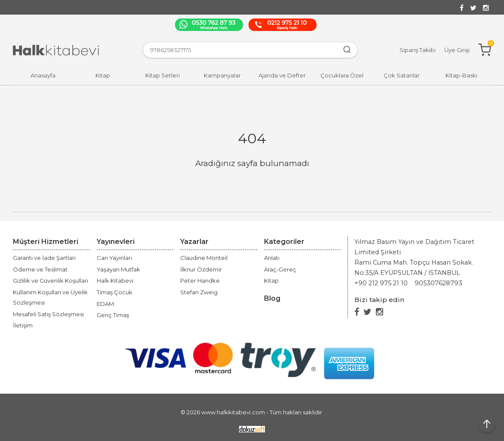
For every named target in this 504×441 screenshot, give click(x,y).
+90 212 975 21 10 (381, 283)
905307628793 (438, 283)
